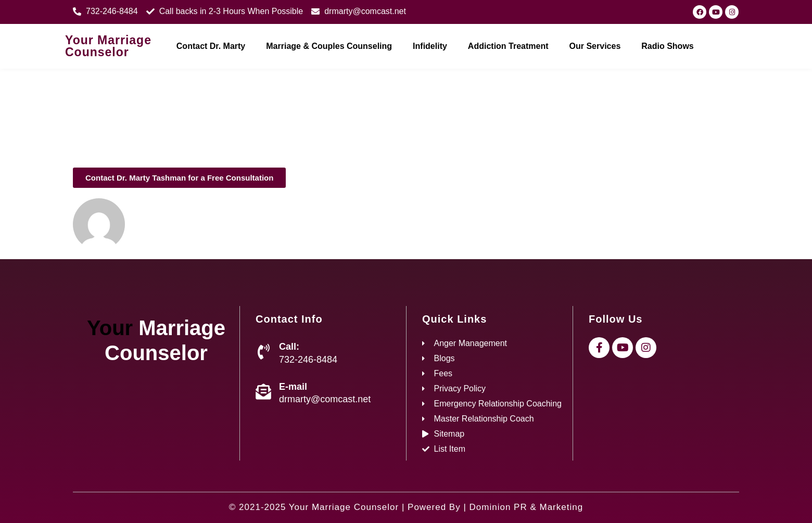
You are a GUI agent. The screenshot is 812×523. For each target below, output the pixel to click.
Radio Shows (667, 46)
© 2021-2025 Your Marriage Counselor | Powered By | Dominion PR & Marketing (406, 507)
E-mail (293, 387)
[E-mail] (263, 392)
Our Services (595, 46)
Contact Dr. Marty (211, 46)
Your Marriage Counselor (108, 46)
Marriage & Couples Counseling (329, 46)
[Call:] (263, 352)
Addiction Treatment (508, 46)
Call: (289, 347)
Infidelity (430, 46)
